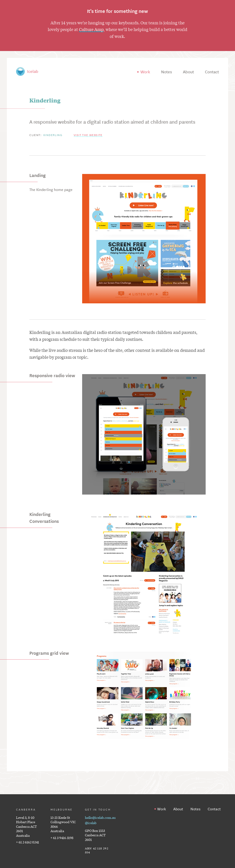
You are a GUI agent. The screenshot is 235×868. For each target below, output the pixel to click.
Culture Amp (91, 29)
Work (145, 71)
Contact (212, 71)
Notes (166, 71)
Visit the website (88, 135)
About (188, 71)
